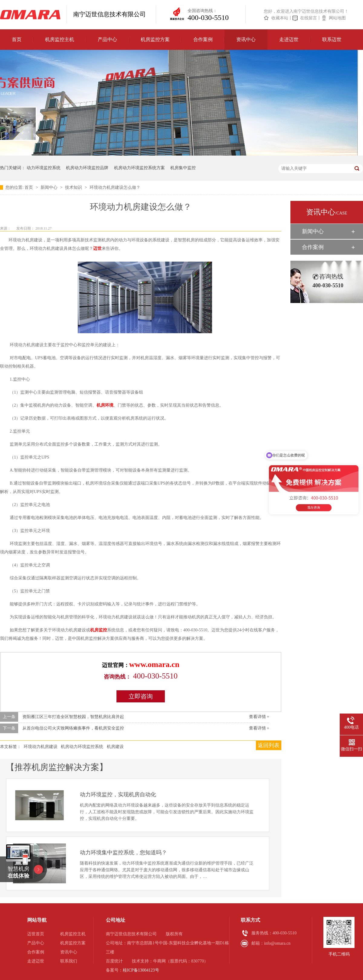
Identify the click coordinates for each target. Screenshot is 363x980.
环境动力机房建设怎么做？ (115, 187)
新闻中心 (50, 187)
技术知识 (74, 187)
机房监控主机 (60, 39)
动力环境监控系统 (44, 168)
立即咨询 (141, 696)
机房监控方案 (155, 39)
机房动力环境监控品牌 (87, 168)
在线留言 (309, 18)
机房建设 (115, 747)
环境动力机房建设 (41, 747)
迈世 (97, 248)
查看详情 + (259, 717)
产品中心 (107, 39)
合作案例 (203, 39)
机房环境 (105, 405)
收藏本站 (280, 18)
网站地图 (337, 18)
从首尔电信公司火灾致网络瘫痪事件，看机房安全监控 (73, 728)
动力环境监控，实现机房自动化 (118, 795)
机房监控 (99, 630)
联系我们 (69, 961)
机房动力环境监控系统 (82, 747)
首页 (17, 39)
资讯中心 (246, 39)
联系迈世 (332, 39)
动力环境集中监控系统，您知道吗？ (123, 853)
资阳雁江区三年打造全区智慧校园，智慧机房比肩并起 (73, 717)
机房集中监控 (183, 168)
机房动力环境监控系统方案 (139, 168)
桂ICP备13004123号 (141, 970)
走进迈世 (289, 39)
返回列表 (269, 745)
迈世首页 (36, 934)
